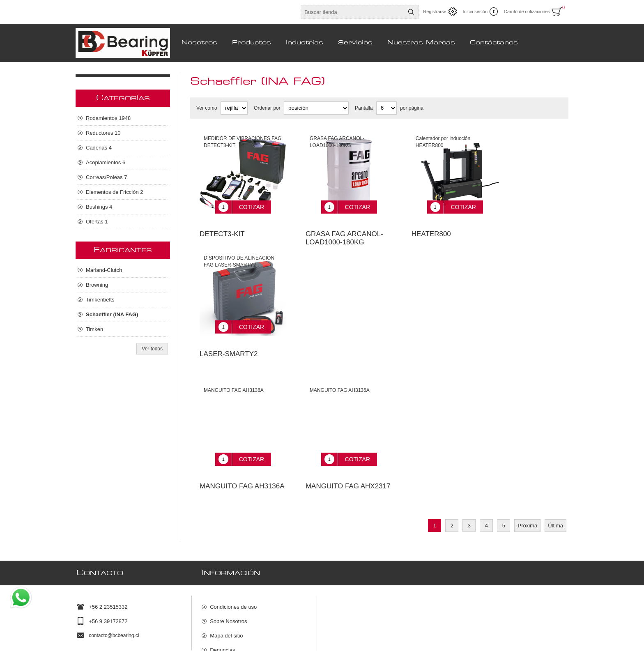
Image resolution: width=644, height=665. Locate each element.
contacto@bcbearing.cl (114, 613)
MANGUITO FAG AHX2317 (348, 468)
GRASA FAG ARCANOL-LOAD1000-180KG (344, 232)
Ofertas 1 (97, 222)
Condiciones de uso (233, 584)
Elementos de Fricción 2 (114, 192)
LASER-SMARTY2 (229, 342)
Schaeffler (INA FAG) (112, 314)
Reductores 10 (103, 133)
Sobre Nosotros (228, 599)
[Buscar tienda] (352, 12)
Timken (94, 329)
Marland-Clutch (104, 270)
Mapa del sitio (226, 613)
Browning (97, 285)
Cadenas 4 (99, 148)
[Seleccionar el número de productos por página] (386, 108)
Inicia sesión (475, 12)
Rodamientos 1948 (108, 118)
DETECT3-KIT (222, 228)
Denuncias (222, 627)
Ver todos (152, 349)
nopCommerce (558, 656)
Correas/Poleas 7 (106, 177)
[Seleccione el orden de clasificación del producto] (316, 108)
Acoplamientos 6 (106, 162)
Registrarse (435, 12)
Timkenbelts (100, 300)
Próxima (527, 507)
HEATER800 (431, 228)
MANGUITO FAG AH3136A (242, 468)
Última (555, 507)
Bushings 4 (99, 207)
